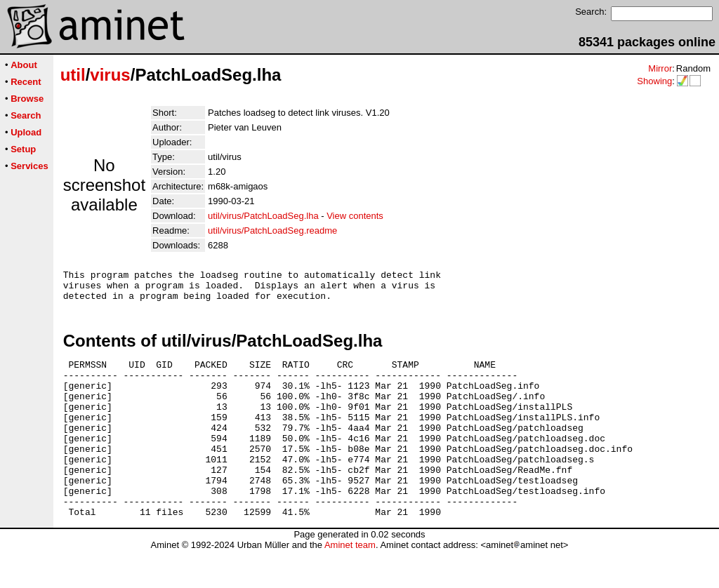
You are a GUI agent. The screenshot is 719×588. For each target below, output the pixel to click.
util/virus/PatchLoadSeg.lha (263, 216)
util (73, 75)
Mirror (660, 68)
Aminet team (350, 583)
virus (110, 75)
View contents (355, 216)
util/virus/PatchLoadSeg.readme (272, 230)
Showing (654, 81)
